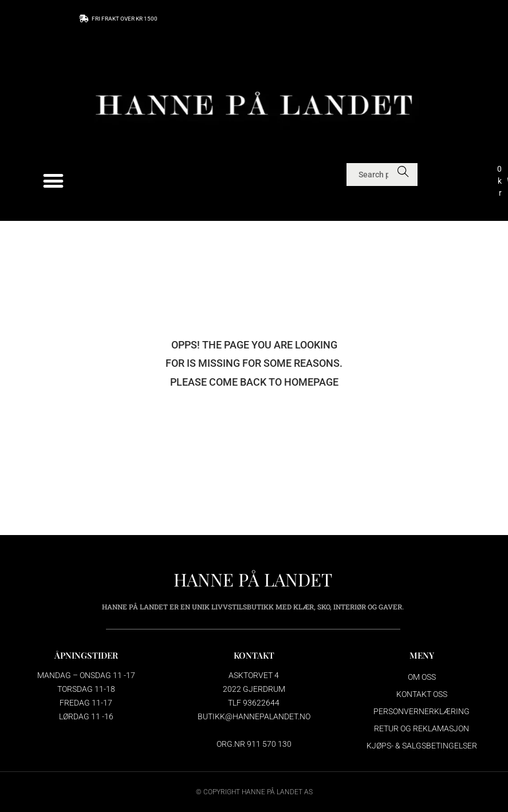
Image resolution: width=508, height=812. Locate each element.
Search (403, 175)
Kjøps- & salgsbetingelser (422, 746)
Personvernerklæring (422, 711)
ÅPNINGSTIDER (86, 655)
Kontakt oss (422, 694)
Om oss (422, 677)
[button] (54, 181)
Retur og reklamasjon (422, 728)
